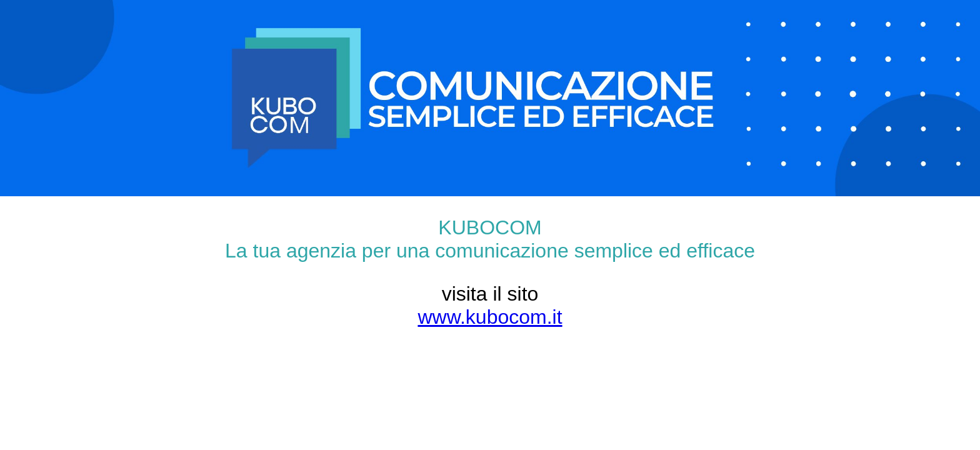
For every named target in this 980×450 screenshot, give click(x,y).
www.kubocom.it (490, 317)
